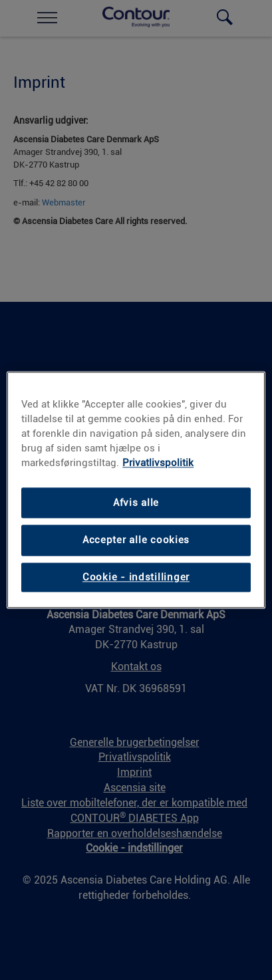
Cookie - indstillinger (136, 577)
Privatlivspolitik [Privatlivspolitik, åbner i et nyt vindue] (158, 463)
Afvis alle (136, 503)
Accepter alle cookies (136, 541)
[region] (136, 490)
